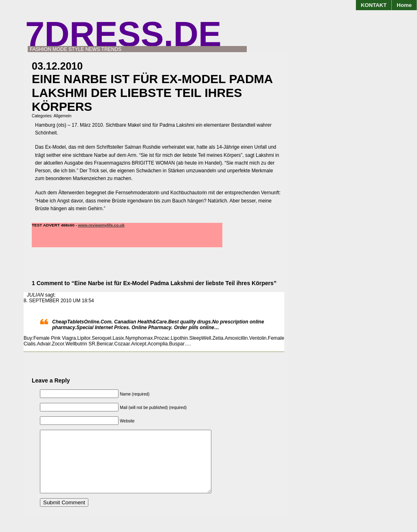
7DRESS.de (123, 34)
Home (404, 5)
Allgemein (62, 116)
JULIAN (35, 295)
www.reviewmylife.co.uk (101, 225)
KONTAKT (374, 5)
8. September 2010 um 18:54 (59, 301)
